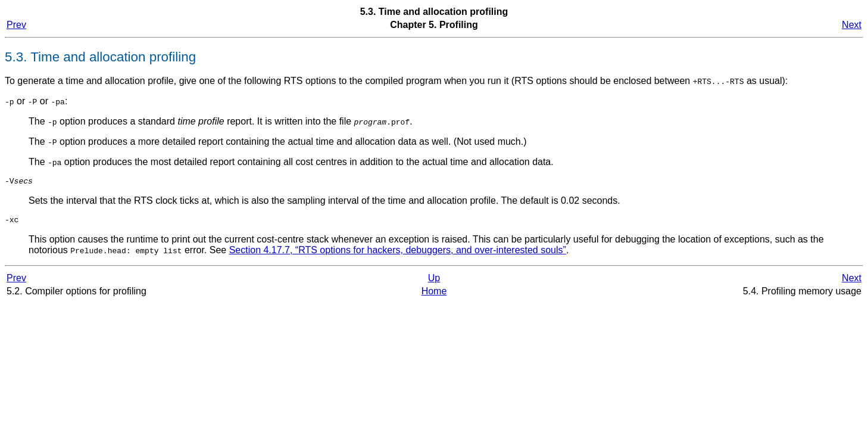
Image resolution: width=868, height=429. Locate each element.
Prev (16, 25)
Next (852, 25)
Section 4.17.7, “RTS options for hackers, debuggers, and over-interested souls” (398, 254)
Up (434, 282)
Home (434, 295)
